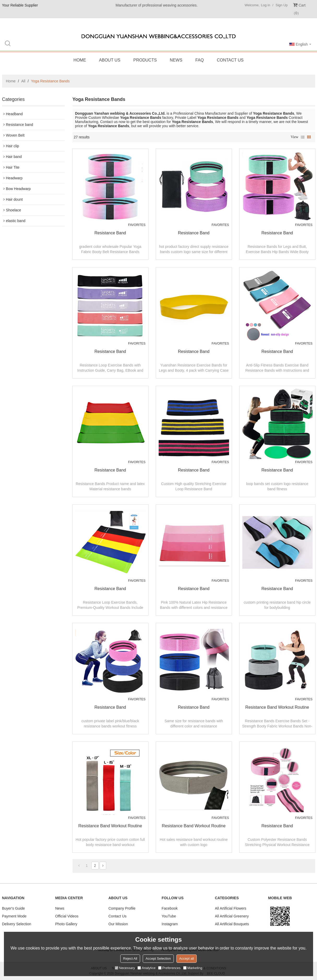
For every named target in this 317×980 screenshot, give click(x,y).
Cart (299, 9)
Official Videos (67, 916)
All (23, 81)
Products (145, 60)
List (303, 137)
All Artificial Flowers (231, 908)
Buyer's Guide (14, 908)
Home (80, 60)
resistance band (110, 233)
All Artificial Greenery (232, 916)
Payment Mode (14, 916)
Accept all (187, 958)
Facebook (170, 908)
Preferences (169, 968)
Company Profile (122, 908)
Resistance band (277, 826)
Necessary (125, 968)
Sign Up (282, 5)
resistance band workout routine (277, 707)
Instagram (170, 924)
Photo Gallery (66, 924)
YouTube (169, 916)
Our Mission (118, 924)
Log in (265, 5)
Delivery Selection (17, 924)
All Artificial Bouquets (232, 924)
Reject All (130, 958)
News (176, 60)
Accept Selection (158, 958)
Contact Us (230, 60)
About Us (110, 60)
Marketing (193, 968)
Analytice (146, 968)
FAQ (200, 60)
